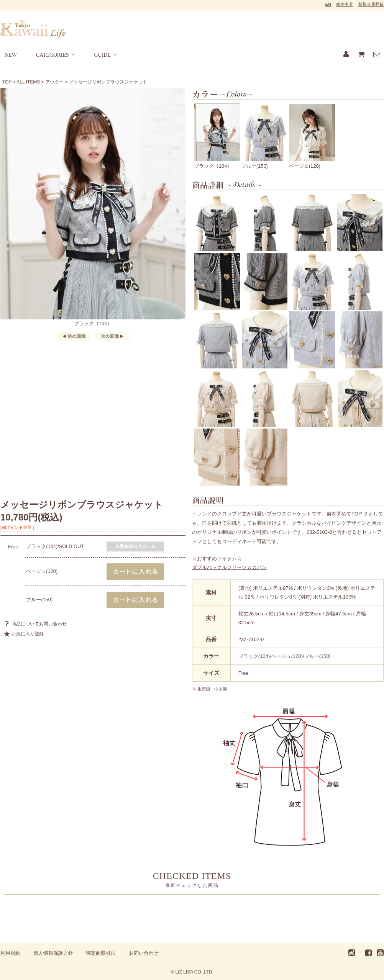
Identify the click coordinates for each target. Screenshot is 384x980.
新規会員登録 (371, 4)
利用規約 (10, 953)
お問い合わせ (144, 953)
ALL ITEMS (28, 82)
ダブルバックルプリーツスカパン (229, 567)
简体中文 (345, 4)
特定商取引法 (101, 953)
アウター (54, 82)
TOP (7, 82)
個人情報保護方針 (53, 953)
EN (328, 4)
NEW (11, 55)
